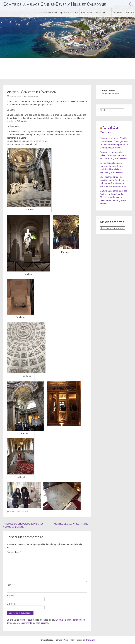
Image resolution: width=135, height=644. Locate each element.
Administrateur (32, 96)
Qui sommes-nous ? (69, 13)
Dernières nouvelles (48, 13)
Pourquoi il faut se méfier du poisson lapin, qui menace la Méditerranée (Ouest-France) (114, 155)
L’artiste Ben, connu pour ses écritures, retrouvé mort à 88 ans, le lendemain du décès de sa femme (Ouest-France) (114, 197)
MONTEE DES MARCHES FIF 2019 (72, 524)
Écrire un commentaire (19, 511)
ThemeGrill (90, 640)
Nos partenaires (103, 13)
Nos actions (87, 13)
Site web (11, 604)
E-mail (10, 596)
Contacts (129, 13)
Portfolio (117, 13)
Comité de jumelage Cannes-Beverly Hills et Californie (55, 4)
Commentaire (14, 552)
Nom (9, 585)
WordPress (64, 640)
